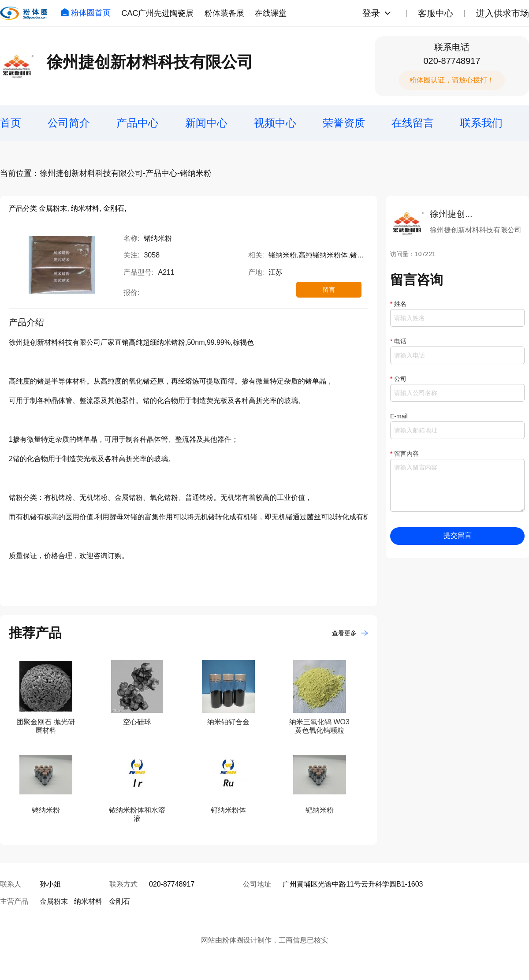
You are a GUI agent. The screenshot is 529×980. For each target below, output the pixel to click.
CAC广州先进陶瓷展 (157, 13)
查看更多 (350, 633)
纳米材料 (88, 901)
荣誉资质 (344, 123)
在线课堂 (271, 13)
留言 (329, 290)
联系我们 (481, 123)
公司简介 (69, 123)
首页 (11, 123)
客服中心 (436, 13)
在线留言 (413, 123)
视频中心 (275, 123)
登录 (371, 13)
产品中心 (138, 123)
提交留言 (458, 535)
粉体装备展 (224, 13)
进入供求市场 (503, 13)
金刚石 (119, 901)
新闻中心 (206, 123)
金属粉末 (54, 901)
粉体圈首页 (86, 13)
